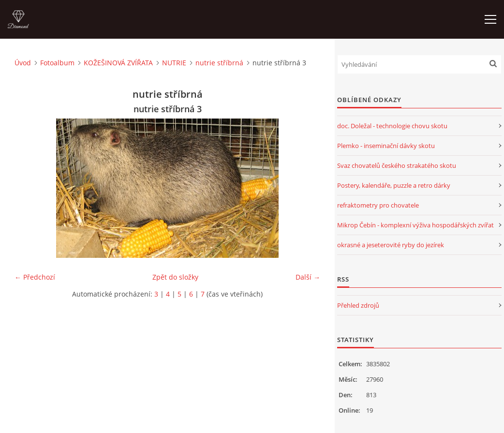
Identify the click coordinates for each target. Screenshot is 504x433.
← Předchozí (35, 277)
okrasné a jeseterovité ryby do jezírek (391, 245)
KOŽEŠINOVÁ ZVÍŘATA (118, 63)
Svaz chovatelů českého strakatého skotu (397, 165)
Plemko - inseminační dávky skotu (386, 146)
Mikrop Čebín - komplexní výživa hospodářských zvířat (415, 225)
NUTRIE (174, 63)
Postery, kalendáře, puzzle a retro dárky (394, 185)
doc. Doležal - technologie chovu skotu (392, 126)
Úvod (23, 63)
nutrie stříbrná (219, 63)
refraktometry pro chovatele (378, 205)
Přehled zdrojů (358, 305)
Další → (308, 277)
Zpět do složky (175, 277)
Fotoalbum (57, 63)
